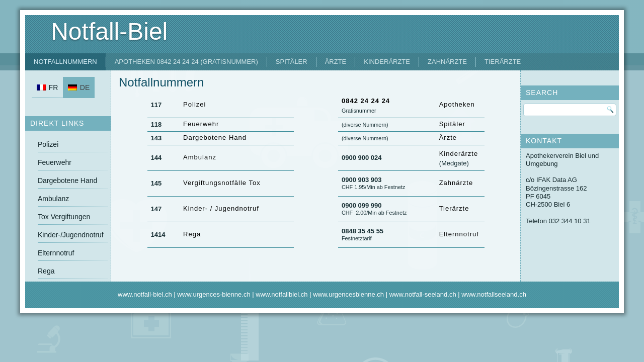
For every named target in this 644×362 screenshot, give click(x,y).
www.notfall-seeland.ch (423, 294)
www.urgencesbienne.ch (348, 294)
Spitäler (292, 62)
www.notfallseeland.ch (494, 294)
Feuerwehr (55, 162)
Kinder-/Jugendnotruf (71, 235)
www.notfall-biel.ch (145, 294)
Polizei (48, 144)
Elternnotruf (56, 253)
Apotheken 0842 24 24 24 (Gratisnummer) (186, 62)
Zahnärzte (447, 62)
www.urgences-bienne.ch (214, 294)
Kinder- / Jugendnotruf (221, 208)
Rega (46, 271)
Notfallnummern (65, 62)
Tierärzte (503, 62)
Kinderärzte (387, 62)
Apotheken (457, 104)
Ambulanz (53, 199)
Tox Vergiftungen (64, 217)
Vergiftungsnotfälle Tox (222, 183)
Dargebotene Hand (67, 180)
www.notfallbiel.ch (281, 294)
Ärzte (336, 62)
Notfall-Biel (109, 31)
